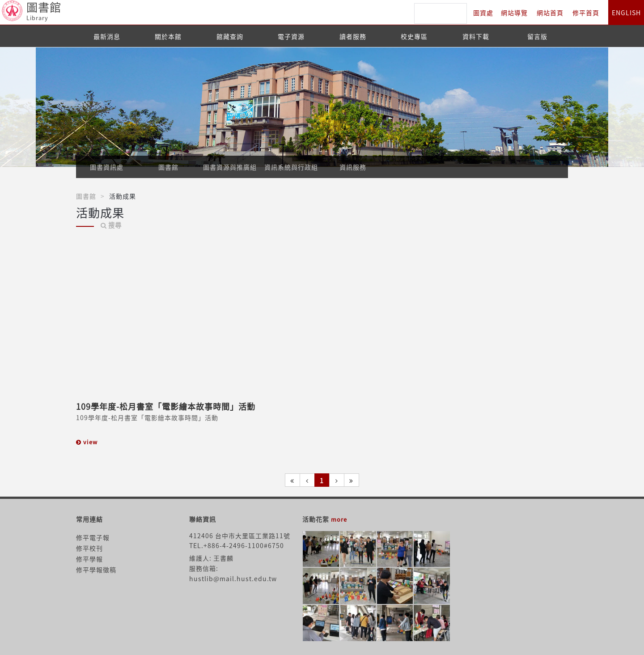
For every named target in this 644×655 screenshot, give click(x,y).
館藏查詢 (230, 36)
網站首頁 (550, 13)
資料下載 (476, 36)
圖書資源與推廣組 (230, 167)
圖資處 (483, 13)
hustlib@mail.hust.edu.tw (233, 578)
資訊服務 (353, 167)
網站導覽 (514, 13)
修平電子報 (93, 537)
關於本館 (168, 36)
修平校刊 (89, 548)
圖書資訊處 (107, 167)
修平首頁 (586, 13)
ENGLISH (626, 13)
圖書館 (168, 167)
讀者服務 (353, 36)
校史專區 (414, 36)
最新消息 (107, 36)
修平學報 (89, 559)
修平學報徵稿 (96, 570)
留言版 (537, 36)
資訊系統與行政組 (291, 167)
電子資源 (291, 36)
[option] (322, 107)
